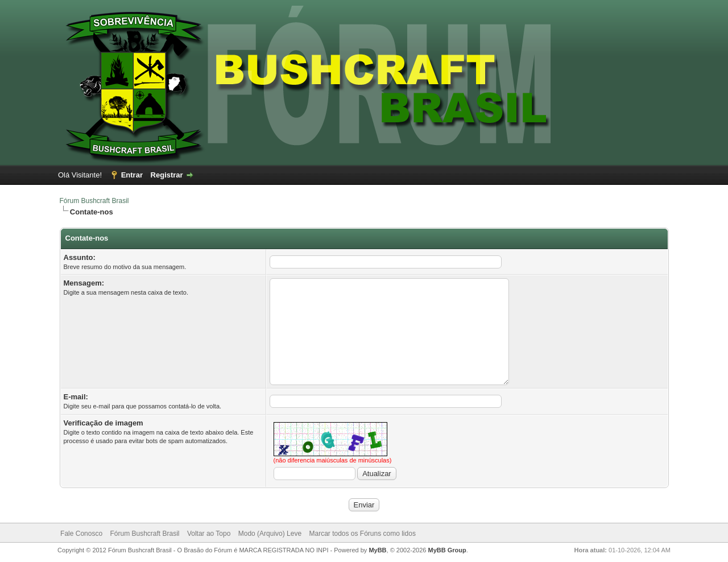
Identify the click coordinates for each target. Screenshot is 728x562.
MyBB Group (447, 550)
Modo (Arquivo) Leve (270, 534)
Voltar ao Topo (209, 534)
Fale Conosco (81, 534)
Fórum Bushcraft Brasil (94, 201)
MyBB (377, 550)
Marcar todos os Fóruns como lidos (362, 534)
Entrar (132, 175)
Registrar (167, 175)
